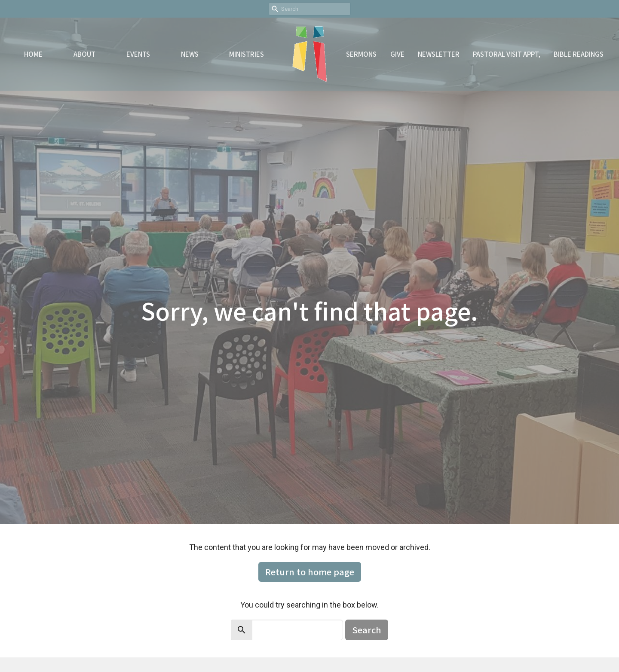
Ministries (247, 54)
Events (138, 54)
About (84, 54)
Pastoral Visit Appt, (507, 54)
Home (33, 54)
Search (367, 630)
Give (397, 54)
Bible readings (579, 54)
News (190, 54)
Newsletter (439, 54)
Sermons (361, 54)
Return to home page (310, 572)
